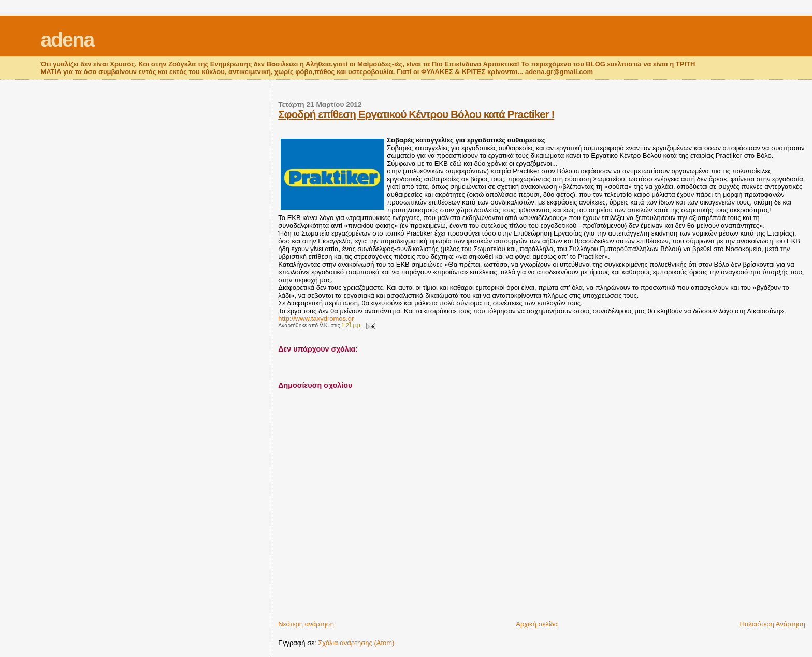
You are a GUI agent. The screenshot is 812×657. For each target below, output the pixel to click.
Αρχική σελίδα (537, 624)
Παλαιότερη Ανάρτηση (773, 624)
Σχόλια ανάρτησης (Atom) (356, 643)
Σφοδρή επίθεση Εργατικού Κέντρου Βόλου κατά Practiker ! (416, 114)
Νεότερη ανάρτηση (306, 624)
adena (67, 40)
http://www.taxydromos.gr (316, 319)
